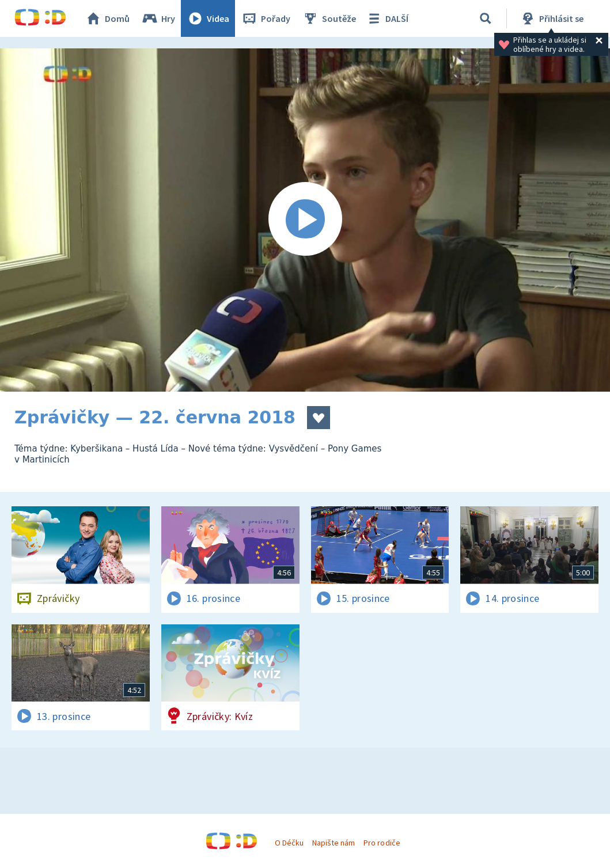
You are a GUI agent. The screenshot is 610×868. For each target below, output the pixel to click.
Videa (208, 18)
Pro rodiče (382, 843)
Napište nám (334, 843)
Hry (158, 18)
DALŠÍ (387, 18)
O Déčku (289, 843)
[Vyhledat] (486, 18)
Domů (107, 18)
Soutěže (329, 18)
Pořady (266, 18)
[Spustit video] (305, 220)
